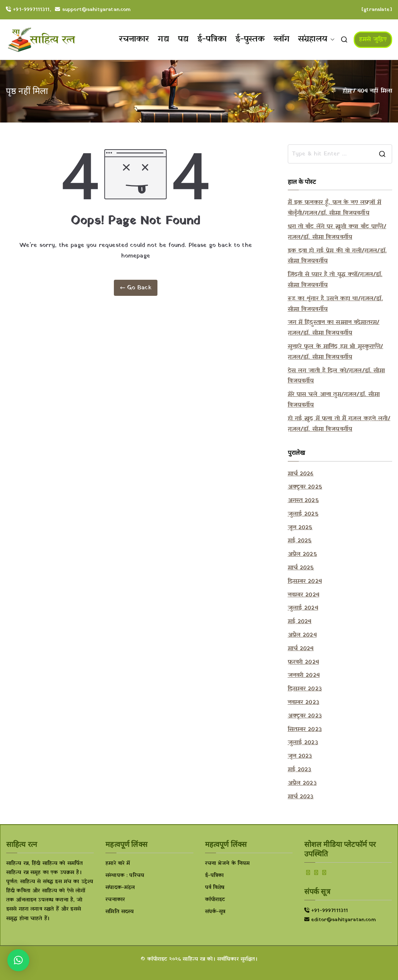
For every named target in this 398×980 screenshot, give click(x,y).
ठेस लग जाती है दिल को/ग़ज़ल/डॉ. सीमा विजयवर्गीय (336, 376)
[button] (331, 39)
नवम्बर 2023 (304, 702)
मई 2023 (300, 770)
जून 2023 (300, 756)
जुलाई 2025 (303, 514)
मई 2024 (300, 622)
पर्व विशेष (215, 888)
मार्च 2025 (301, 568)
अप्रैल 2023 (302, 783)
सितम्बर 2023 (305, 730)
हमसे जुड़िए (373, 39)
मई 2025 (300, 541)
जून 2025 (300, 528)
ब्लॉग (281, 39)
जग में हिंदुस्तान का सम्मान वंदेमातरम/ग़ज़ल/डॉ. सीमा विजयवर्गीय (334, 328)
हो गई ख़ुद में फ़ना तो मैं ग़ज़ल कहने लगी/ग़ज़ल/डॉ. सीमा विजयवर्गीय (339, 424)
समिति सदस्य (120, 912)
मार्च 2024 (301, 649)
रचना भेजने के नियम (228, 864)
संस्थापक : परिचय (125, 876)
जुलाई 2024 (303, 608)
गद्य (163, 39)
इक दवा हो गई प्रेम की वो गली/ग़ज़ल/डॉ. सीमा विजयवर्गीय (337, 256)
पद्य (183, 39)
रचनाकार (134, 39)
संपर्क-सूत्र (215, 912)
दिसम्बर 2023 (305, 689)
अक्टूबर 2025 (305, 487)
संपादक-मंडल (120, 888)
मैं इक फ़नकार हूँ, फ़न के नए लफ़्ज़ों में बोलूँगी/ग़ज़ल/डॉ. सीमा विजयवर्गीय (335, 208)
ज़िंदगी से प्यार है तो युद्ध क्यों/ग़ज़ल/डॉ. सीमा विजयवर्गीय (335, 280)
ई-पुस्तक (250, 39)
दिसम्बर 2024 (305, 581)
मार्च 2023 (301, 797)
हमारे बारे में (118, 864)
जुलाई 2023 (303, 743)
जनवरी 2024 (304, 675)
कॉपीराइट (215, 900)
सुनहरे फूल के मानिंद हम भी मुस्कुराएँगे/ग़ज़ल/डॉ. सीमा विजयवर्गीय (336, 352)
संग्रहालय (316, 39)
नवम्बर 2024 (304, 595)
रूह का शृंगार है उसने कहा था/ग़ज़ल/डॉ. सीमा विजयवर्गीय (335, 304)
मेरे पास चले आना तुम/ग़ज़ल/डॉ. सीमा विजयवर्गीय (334, 400)
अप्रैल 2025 (302, 554)
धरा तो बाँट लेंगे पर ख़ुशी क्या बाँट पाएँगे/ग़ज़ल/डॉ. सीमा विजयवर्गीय (337, 232)
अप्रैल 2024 (302, 635)
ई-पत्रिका (212, 39)
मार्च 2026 (301, 474)
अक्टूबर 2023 (305, 716)
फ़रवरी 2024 (303, 662)
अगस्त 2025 (303, 501)
